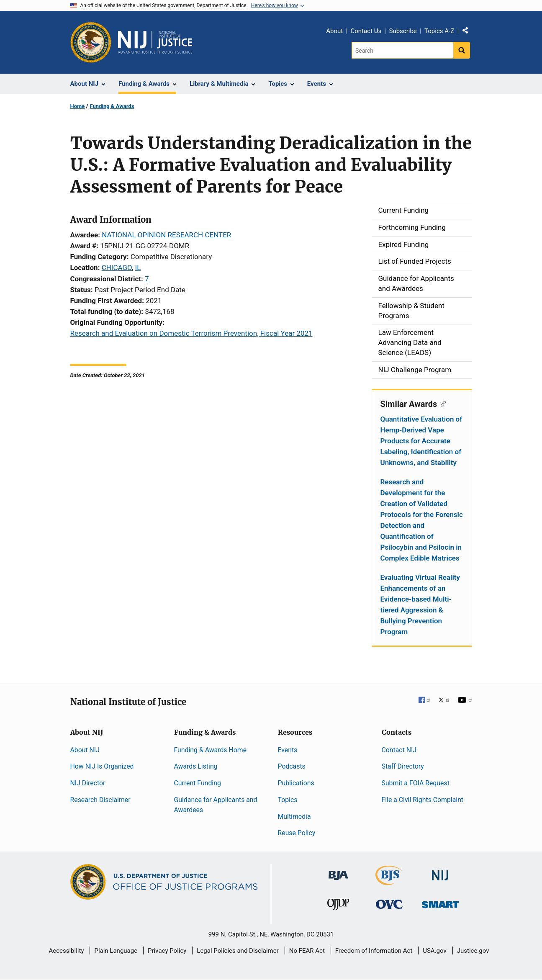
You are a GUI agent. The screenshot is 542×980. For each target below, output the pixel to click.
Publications (296, 783)
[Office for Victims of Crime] (389, 904)
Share (468, 32)
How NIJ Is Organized (102, 766)
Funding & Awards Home (211, 750)
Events (288, 750)
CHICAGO (117, 268)
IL (138, 268)
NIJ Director (88, 783)
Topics (288, 800)
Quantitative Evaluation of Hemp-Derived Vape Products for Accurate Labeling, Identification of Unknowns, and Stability (421, 441)
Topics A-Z (439, 31)
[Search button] (462, 50)
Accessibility (67, 951)
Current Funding (198, 783)
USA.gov (435, 951)
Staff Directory (403, 766)
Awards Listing (196, 766)
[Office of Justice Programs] (91, 42)
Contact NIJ (399, 750)
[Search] (402, 50)
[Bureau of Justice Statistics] (389, 881)
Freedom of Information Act (374, 951)
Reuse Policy (297, 833)
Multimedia (294, 817)
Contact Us (366, 31)
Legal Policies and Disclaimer (238, 951)
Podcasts (292, 766)
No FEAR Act (307, 951)
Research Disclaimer (100, 800)
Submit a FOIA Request (416, 783)
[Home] (155, 42)
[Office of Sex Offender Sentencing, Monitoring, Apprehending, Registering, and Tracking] (440, 902)
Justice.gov (473, 951)
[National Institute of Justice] (440, 872)
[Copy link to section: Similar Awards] (441, 403)
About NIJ (85, 750)
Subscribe (403, 31)
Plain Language (116, 951)
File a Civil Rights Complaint (423, 800)
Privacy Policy (167, 951)
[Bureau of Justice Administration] (338, 871)
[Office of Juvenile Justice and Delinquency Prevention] (338, 906)
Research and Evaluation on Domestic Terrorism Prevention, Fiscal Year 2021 (191, 333)
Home (78, 106)
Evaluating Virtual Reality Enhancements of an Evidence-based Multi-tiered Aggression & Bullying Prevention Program (420, 604)
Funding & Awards (112, 106)
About (334, 31)
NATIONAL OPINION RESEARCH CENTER (166, 235)
